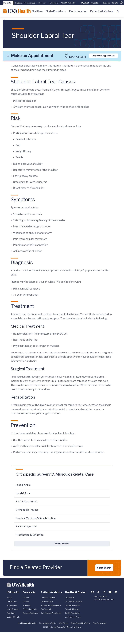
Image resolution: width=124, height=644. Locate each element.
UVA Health (70, 598)
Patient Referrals (30, 609)
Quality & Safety (13, 617)
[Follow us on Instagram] (104, 592)
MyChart (85, 3)
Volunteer (27, 605)
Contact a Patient (48, 598)
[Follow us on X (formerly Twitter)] (98, 592)
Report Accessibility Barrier (80, 623)
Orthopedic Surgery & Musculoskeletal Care (55, 474)
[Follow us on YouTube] (110, 592)
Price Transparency (100, 623)
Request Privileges (30, 613)
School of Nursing (72, 609)
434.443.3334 (77, 57)
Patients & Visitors (102, 11)
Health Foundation (73, 613)
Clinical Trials (12, 601)
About (9, 598)
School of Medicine (73, 605)
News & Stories (13, 609)
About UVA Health (68, 3)
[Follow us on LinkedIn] (116, 592)
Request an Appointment (104, 56)
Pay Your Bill (46, 609)
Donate (115, 3)
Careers (107, 3)
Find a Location (78, 11)
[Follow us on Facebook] (93, 592)
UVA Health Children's (74, 601)
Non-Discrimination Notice (27, 623)
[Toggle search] (118, 12)
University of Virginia (73, 617)
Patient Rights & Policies (48, 623)
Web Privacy (64, 623)
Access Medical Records (51, 605)
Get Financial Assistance (51, 613)
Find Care (37, 11)
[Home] (17, 11)
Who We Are (12, 605)
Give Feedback (47, 601)
